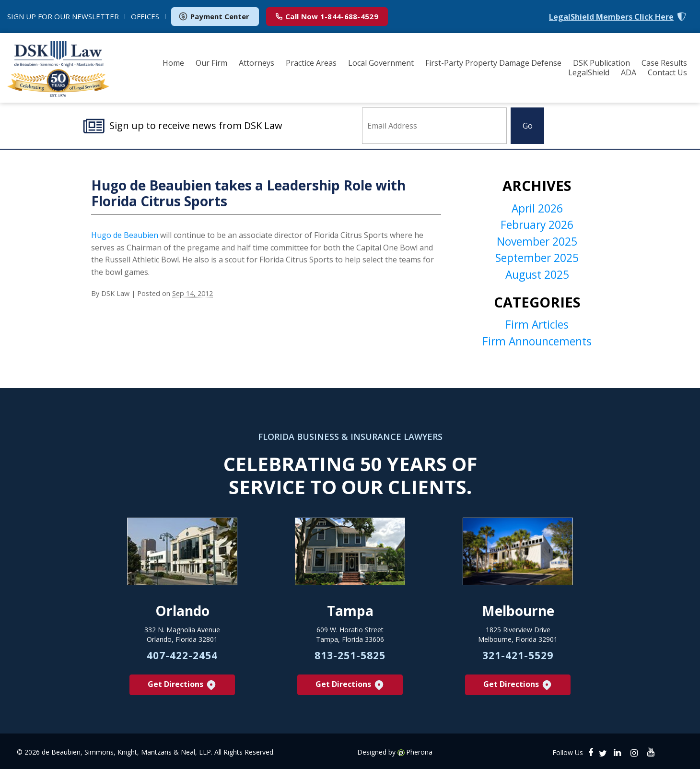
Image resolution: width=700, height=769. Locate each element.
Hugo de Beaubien (126, 236)
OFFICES (145, 16)
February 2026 (537, 226)
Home (173, 63)
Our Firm (211, 63)
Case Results (664, 63)
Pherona (419, 756)
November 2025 (537, 243)
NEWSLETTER (63, 16)
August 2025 (537, 277)
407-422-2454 (182, 659)
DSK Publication (601, 63)
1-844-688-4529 (327, 16)
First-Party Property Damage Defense (493, 63)
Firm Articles (537, 327)
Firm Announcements (537, 343)
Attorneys (257, 63)
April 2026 (537, 210)
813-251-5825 (350, 659)
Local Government (381, 63)
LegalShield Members (611, 17)
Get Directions (182, 689)
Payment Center (214, 16)
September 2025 (537, 260)
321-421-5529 (518, 659)
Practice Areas (311, 63)
